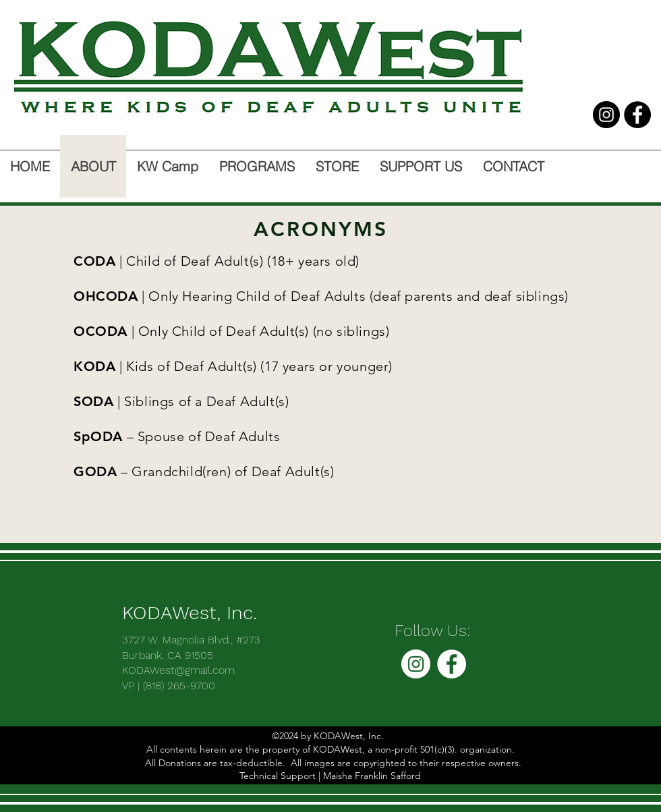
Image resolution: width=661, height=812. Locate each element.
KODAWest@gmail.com (178, 670)
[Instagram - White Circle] (416, 664)
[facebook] (637, 115)
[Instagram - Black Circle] (606, 115)
